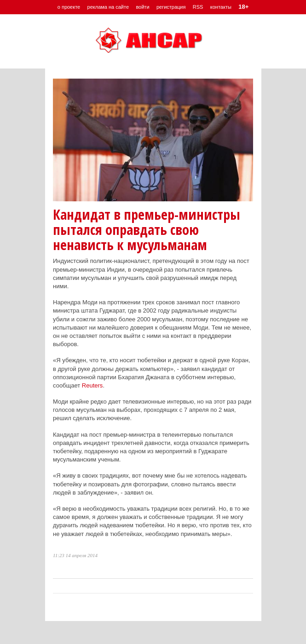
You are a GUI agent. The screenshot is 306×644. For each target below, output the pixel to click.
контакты (221, 7)
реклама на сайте (108, 7)
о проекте (69, 7)
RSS (198, 7)
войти (142, 7)
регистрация (171, 7)
